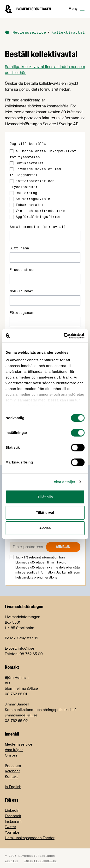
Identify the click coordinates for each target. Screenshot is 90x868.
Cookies (12, 861)
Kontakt (11, 777)
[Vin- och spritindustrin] (12, 211)
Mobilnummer (21, 291)
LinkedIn (12, 810)
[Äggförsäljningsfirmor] (12, 217)
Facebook (13, 816)
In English (13, 787)
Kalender (12, 771)
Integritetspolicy (40, 861)
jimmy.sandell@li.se (21, 715)
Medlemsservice (19, 744)
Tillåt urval (45, 513)
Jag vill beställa (28, 144)
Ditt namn (19, 248)
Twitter (10, 827)
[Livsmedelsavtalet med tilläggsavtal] (12, 169)
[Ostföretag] (12, 193)
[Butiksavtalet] (12, 163)
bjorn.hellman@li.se (21, 689)
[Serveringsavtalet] (12, 199)
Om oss (11, 755)
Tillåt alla (45, 497)
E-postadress (23, 270)
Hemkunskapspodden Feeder (30, 838)
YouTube (12, 832)
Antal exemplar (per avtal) (38, 227)
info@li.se (26, 648)
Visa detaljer (64, 482)
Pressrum (13, 766)
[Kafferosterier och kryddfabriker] (12, 181)
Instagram (13, 821)
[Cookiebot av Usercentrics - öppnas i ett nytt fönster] (64, 336)
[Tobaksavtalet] (12, 205)
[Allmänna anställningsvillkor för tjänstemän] (12, 151)
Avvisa (45, 528)
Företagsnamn (23, 313)
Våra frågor (14, 750)
